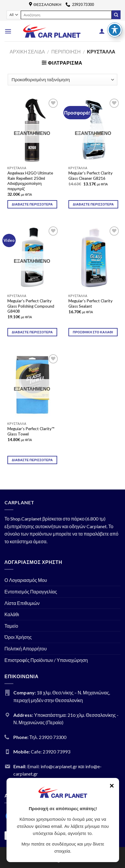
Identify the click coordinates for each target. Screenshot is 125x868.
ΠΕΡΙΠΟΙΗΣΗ (66, 52)
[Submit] (116, 15)
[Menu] (8, 31)
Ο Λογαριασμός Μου (26, 580)
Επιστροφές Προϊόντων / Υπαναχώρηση (46, 660)
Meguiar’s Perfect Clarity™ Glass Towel (31, 431)
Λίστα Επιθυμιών (22, 603)
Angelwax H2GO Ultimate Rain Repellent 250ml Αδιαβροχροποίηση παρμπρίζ (30, 181)
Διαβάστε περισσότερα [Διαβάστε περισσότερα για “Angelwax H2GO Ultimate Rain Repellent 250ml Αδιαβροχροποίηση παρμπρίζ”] (32, 204)
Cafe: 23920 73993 (51, 752)
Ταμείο (11, 626)
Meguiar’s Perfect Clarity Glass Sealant (90, 304)
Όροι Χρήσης (18, 637)
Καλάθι (12, 614)
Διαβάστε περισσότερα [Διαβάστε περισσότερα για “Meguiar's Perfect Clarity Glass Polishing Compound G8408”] (32, 332)
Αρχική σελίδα (27, 52)
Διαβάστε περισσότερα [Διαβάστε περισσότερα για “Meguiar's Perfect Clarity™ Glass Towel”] (32, 460)
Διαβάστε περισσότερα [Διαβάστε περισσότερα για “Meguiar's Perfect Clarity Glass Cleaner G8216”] (93, 204)
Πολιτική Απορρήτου (26, 648)
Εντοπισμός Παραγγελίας (31, 592)
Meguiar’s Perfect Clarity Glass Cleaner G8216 (90, 176)
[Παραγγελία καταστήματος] (62, 80)
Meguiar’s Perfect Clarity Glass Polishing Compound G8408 (31, 306)
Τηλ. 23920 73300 (48, 737)
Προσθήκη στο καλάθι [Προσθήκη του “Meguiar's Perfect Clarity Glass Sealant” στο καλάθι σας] (93, 332)
